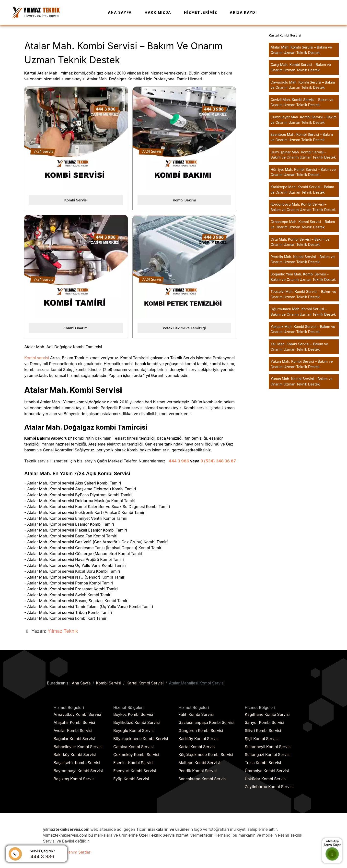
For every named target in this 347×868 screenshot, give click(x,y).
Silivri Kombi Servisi (263, 731)
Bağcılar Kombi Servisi (74, 739)
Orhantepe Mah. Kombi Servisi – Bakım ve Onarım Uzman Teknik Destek (303, 224)
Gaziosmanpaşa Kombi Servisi (206, 722)
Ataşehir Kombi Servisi (74, 722)
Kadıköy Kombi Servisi (199, 739)
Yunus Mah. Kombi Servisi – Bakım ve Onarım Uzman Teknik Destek (302, 381)
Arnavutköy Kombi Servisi (77, 714)
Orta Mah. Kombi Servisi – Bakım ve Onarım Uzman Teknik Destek (300, 242)
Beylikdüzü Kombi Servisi (137, 722)
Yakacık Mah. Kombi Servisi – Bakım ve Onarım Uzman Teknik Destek (303, 329)
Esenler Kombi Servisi (133, 763)
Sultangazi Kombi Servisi (268, 755)
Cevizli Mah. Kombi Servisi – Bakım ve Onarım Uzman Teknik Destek (302, 102)
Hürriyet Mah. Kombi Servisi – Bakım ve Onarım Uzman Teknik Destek (303, 172)
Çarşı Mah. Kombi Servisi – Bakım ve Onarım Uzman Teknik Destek (301, 67)
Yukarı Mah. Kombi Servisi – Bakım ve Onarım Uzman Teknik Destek (302, 364)
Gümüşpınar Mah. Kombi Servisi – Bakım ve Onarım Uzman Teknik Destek (303, 155)
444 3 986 (179, 461)
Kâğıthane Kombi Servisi (267, 714)
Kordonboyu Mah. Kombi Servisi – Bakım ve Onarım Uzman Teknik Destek (303, 207)
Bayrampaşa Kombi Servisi (78, 771)
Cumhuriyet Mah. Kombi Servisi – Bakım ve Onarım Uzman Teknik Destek (304, 120)
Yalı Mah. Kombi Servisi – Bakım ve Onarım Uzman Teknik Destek (299, 347)
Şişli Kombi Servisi (262, 739)
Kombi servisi (37, 358)
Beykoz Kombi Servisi (133, 714)
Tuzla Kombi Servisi (263, 763)
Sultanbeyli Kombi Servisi (268, 747)
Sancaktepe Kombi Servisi (202, 779)
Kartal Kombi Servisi (197, 747)
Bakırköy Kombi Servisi (75, 755)
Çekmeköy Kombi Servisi (136, 755)
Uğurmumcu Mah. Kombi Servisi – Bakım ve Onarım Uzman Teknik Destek (303, 312)
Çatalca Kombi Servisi (133, 747)
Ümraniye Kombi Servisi (267, 771)
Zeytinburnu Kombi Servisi (269, 787)
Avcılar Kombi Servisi (73, 731)
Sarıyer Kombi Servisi (264, 722)
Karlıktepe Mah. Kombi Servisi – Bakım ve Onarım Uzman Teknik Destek (302, 190)
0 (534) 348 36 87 (218, 461)
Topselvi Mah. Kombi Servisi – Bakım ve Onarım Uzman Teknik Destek (303, 294)
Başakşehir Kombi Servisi (77, 763)
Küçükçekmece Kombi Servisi (206, 755)
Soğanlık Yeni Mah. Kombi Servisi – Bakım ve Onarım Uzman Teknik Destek (303, 277)
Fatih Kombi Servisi (196, 714)
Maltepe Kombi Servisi (199, 763)
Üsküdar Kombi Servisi (266, 779)
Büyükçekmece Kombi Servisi (141, 739)
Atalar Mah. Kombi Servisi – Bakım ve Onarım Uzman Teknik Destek (301, 50)
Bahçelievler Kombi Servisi (78, 747)
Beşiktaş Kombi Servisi (75, 779)
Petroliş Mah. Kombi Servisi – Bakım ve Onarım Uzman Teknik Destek (303, 259)
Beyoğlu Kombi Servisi (134, 731)
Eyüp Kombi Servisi (131, 779)
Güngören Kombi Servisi (201, 731)
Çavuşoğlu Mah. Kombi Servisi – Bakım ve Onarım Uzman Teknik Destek (303, 85)
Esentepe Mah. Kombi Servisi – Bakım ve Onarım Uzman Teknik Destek (302, 137)
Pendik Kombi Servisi (198, 771)
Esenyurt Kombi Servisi (135, 771)
